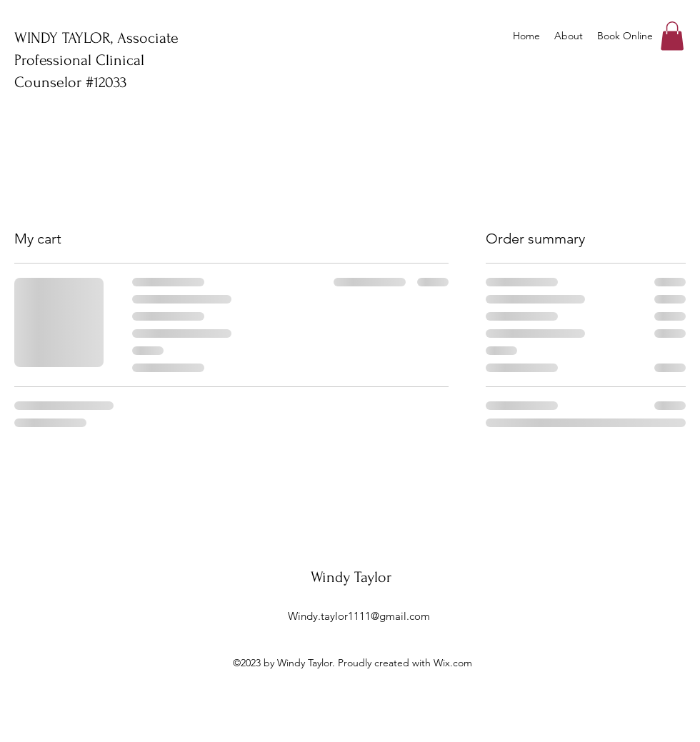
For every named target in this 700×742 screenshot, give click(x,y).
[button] (672, 36)
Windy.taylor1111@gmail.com (359, 616)
